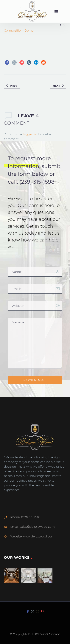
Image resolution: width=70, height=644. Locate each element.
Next (59, 86)
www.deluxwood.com (39, 536)
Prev (11, 86)
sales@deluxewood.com (37, 527)
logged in (30, 134)
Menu (56, 11)
